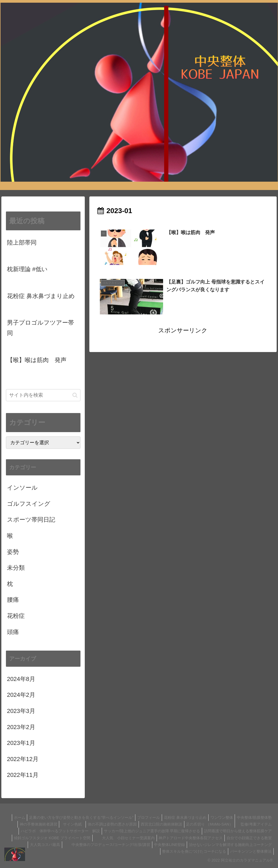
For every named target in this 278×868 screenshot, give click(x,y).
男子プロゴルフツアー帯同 (41, 328)
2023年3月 (21, 711)
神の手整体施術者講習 (70, 824)
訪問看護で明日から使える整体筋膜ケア (89, 838)
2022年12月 (23, 759)
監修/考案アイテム (67, 831)
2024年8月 (21, 679)
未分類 (16, 568)
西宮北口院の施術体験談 (198, 824)
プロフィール (183, 817)
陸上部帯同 (22, 243)
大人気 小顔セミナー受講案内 (241, 838)
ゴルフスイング (29, 504)
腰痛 (13, 600)
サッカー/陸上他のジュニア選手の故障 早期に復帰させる (223, 831)
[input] (43, 395)
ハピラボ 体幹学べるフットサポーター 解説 (129, 831)
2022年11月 (23, 775)
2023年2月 (21, 727)
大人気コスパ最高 (164, 845)
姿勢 (13, 552)
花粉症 (16, 616)
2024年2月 (21, 695)
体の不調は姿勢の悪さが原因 (147, 824)
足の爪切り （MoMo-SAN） (248, 824)
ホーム (51, 817)
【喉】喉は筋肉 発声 (37, 360)
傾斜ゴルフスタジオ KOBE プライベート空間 (167, 838)
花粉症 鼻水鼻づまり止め (41, 296)
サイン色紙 (107, 824)
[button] (75, 395)
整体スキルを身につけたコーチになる (192, 851)
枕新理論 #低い (27, 269)
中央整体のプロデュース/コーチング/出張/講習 (228, 845)
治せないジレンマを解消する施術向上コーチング (112, 851)
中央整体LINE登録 (50, 851)
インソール (22, 488)
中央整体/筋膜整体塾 (28, 824)
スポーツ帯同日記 (31, 520)
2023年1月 (21, 743)
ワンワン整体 (260, 817)
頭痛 (13, 632)
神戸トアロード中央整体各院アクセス (61, 845)
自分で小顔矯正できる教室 (121, 845)
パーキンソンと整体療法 (250, 851)
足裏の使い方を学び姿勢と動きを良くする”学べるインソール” (114, 817)
